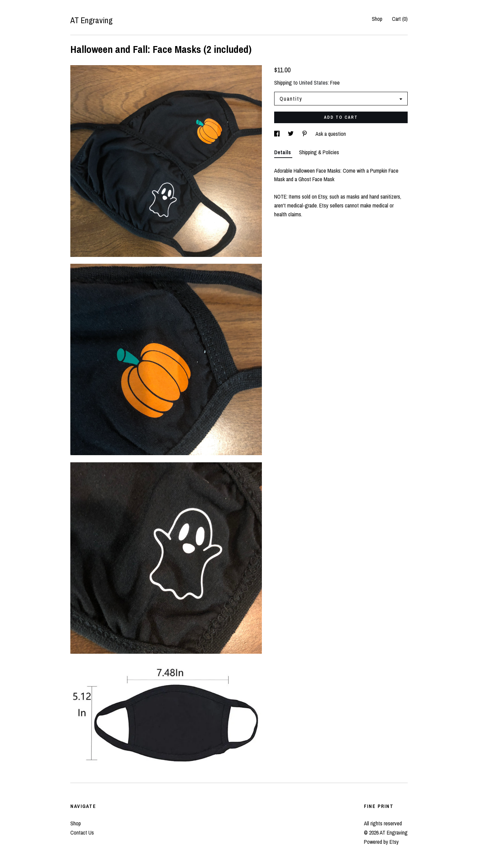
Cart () (400, 19)
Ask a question (331, 134)
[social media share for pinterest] (305, 134)
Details (283, 152)
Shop (377, 19)
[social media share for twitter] (291, 134)
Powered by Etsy (381, 842)
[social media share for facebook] (278, 134)
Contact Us (82, 833)
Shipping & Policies (319, 152)
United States (313, 83)
